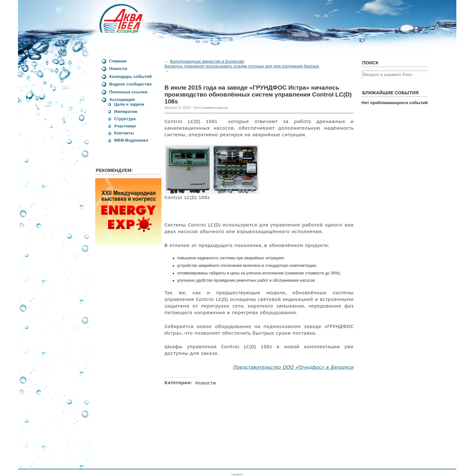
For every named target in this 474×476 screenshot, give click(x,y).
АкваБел (237, 474)
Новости (206, 382)
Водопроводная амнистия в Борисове (207, 61)
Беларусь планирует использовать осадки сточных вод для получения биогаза (242, 66)
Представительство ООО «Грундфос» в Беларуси (293, 367)
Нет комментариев (211, 108)
